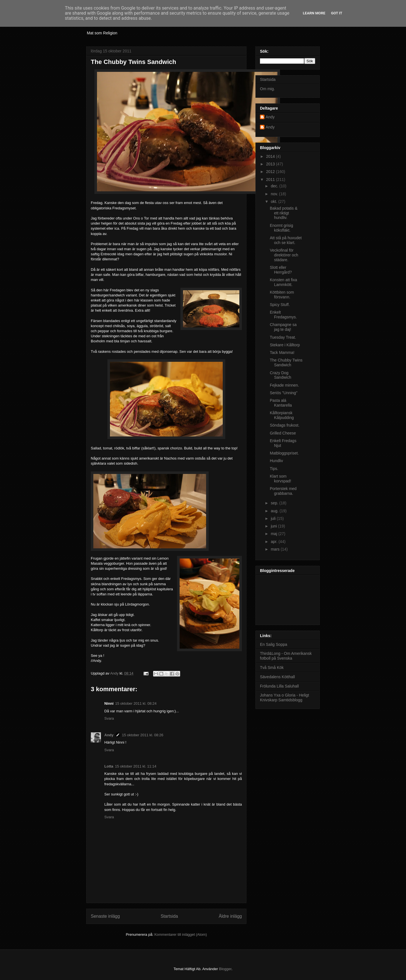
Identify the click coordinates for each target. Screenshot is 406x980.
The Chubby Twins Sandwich (286, 362)
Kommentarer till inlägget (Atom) (180, 934)
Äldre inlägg (230, 916)
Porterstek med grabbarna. (283, 491)
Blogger (225, 969)
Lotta (109, 766)
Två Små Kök (272, 668)
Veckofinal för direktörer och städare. (284, 255)
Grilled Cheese (283, 433)
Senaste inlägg (105, 916)
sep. (275, 503)
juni (274, 526)
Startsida (169, 916)
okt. (274, 201)
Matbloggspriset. (284, 453)
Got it (337, 13)
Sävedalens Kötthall (277, 677)
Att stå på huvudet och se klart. (286, 240)
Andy (109, 735)
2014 (271, 156)
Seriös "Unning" (284, 393)
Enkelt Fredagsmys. (283, 315)
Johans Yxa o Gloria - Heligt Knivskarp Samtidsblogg (284, 698)
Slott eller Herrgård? (281, 270)
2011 (271, 179)
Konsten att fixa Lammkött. (283, 282)
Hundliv (276, 461)
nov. (275, 194)
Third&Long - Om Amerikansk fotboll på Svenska (286, 656)
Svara (109, 718)
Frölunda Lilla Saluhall (279, 686)
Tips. (274, 469)
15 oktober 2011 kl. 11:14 (136, 766)
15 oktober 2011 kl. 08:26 (143, 735)
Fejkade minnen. (284, 385)
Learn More (314, 13)
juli (274, 518)
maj (274, 534)
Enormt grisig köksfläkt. (281, 228)
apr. (274, 542)
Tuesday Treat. (283, 337)
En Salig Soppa (274, 644)
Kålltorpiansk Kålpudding (282, 415)
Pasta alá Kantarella (281, 403)
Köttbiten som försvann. (282, 295)
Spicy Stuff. (280, 305)
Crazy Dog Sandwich (281, 375)
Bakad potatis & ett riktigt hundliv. (284, 213)
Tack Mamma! (282, 352)
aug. (275, 511)
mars (276, 549)
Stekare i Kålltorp (285, 345)
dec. (275, 186)
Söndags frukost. (285, 425)
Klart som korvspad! (281, 479)
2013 (271, 164)
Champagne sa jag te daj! (283, 327)
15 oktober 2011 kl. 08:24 (136, 703)
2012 (271, 172)
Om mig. (267, 89)
